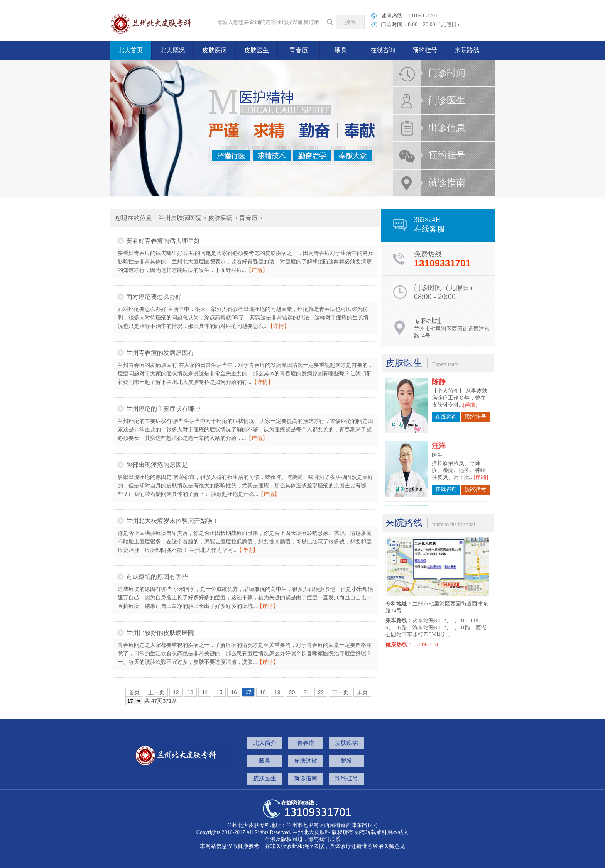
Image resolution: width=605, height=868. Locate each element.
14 (205, 692)
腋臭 (341, 50)
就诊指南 (447, 183)
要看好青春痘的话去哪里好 (163, 241)
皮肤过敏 (306, 761)
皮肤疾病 (215, 50)
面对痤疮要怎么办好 (154, 297)
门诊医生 (447, 100)
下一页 (340, 692)
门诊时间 (447, 73)
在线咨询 (383, 50)
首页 (134, 692)
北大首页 (130, 50)
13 (191, 692)
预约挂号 (425, 50)
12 (176, 692)
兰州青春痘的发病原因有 (160, 353)
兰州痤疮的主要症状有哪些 (163, 409)
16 (234, 692)
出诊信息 (447, 128)
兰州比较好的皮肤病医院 (160, 633)
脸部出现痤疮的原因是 (157, 465)
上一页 (156, 692)
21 (306, 692)
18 (263, 692)
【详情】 (257, 270)
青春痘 (299, 50)
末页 (362, 692)
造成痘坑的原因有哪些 (157, 577)
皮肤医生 (257, 50)
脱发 (346, 761)
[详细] (470, 395)
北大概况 (172, 50)
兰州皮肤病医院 (180, 218)
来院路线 (467, 50)
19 (277, 692)
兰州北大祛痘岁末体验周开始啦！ (172, 521)
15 (220, 692)
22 (321, 692)
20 (292, 692)
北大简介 (265, 743)
